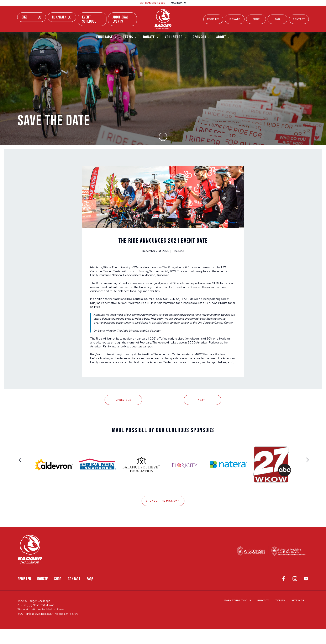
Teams (130, 37)
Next (203, 415)
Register (213, 19)
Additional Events (120, 19)
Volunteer (176, 37)
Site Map (298, 616)
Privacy (263, 616)
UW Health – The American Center (162, 365)
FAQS (90, 595)
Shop (256, 19)
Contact (299, 19)
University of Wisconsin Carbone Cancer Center (184, 291)
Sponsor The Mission (163, 516)
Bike (32, 17)
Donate (235, 19)
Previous (123, 415)
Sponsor (201, 37)
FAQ (278, 19)
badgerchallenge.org (105, 377)
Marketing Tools (238, 616)
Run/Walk (62, 17)
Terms (280, 616)
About (223, 37)
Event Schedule (89, 19)
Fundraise (106, 37)
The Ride (171, 271)
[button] (163, 140)
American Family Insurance (139, 369)
